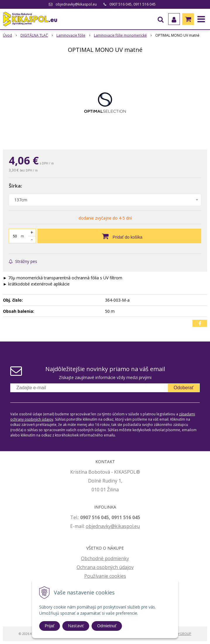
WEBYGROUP (181, 634)
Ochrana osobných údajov (105, 567)
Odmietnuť (107, 626)
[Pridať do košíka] (119, 236)
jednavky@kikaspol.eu (116, 526)
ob (89, 526)
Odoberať (184, 388)
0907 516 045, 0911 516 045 (132, 4)
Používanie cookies (105, 576)
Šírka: (15, 186)
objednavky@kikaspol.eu (76, 4)
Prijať (50, 626)
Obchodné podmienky (105, 558)
